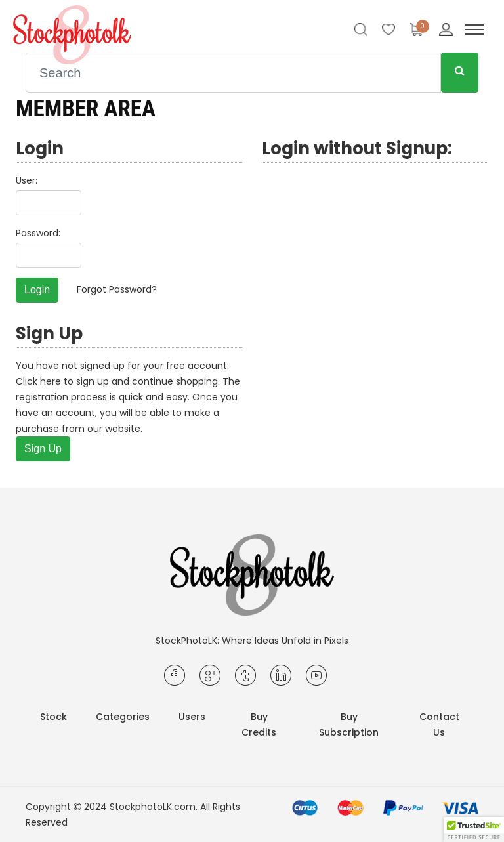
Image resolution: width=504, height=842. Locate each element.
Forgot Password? (117, 289)
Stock (53, 717)
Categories (123, 717)
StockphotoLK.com (153, 807)
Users (192, 717)
